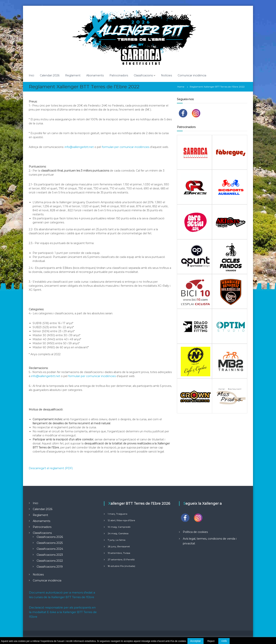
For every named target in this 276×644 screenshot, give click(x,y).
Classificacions (143, 75)
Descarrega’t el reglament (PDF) (51, 468)
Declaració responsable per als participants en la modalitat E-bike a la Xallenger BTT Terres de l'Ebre (63, 612)
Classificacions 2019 (50, 567)
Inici (31, 75)
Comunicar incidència (192, 75)
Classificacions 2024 (50, 549)
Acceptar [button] (195, 641)
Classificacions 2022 (50, 561)
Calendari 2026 (50, 75)
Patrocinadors (119, 75)
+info (224, 641)
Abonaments (95, 75)
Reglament (73, 75)
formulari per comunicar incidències (126, 147)
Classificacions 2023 (50, 555)
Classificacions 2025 (50, 543)
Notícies (166, 75)
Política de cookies (195, 532)
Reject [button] (211, 641)
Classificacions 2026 (50, 537)
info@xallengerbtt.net (79, 147)
